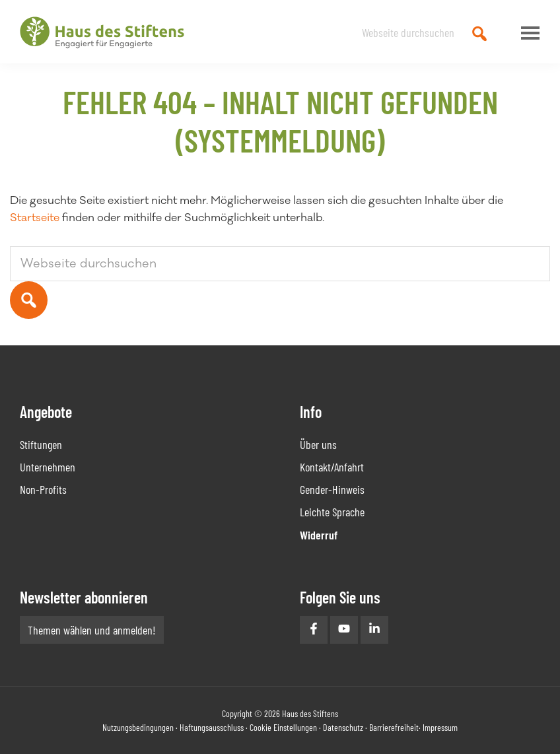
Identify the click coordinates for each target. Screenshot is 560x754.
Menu (527, 33)
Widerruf (319, 535)
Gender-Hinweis (332, 489)
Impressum (440, 727)
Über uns (318, 444)
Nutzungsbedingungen (138, 727)
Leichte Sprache (332, 512)
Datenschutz (343, 727)
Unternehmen (48, 467)
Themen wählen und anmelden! (92, 630)
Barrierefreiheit (394, 727)
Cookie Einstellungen (283, 727)
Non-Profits (43, 489)
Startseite (35, 218)
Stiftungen (41, 444)
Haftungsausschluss (212, 727)
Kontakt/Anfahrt (332, 467)
